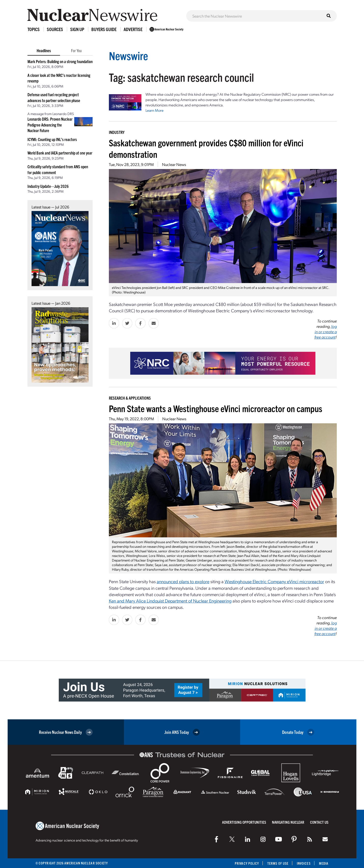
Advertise (133, 29)
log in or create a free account (326, 332)
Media (324, 863)
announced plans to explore (183, 581)
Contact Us (319, 822)
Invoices (304, 863)
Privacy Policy (247, 863)
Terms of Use (278, 863)
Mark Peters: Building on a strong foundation (60, 61)
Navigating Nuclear (288, 822)
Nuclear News (174, 164)
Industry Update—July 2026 (48, 186)
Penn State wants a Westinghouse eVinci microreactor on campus (216, 408)
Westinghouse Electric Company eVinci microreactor (274, 581)
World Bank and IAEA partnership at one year (60, 153)
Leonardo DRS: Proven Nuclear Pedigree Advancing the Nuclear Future (50, 125)
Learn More (155, 110)
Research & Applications (130, 398)
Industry (117, 132)
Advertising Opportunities (244, 822)
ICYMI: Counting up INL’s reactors (52, 139)
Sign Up (77, 29)
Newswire (128, 55)
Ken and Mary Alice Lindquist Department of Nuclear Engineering (170, 601)
